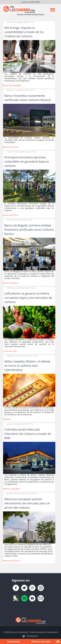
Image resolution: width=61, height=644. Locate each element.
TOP (32, 636)
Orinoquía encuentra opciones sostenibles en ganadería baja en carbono (27, 161)
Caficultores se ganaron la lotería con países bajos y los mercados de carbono (28, 298)
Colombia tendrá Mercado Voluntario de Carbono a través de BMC (28, 434)
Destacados (14, 641)
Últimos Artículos (41, 641)
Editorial (7, 419)
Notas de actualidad (12, 85)
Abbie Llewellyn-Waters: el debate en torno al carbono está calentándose (27, 366)
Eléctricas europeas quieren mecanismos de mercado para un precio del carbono (27, 503)
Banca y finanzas (11, 147)
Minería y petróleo (11, 489)
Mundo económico (12, 561)
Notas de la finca (11, 215)
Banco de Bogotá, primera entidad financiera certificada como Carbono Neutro (29, 230)
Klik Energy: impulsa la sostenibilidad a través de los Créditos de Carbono (24, 32)
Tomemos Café (10, 351)
